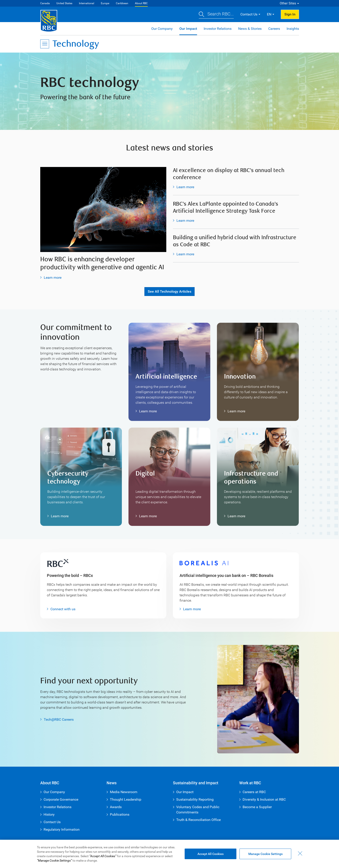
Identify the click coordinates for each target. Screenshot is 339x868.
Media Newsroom (124, 792)
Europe (105, 3)
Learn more (53, 278)
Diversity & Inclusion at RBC (264, 799)
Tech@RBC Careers (59, 719)
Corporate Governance (61, 799)
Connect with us (63, 609)
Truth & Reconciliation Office (198, 820)
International (87, 3)
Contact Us (52, 822)
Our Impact (188, 29)
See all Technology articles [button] (169, 291)
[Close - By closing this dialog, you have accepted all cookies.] (300, 853)
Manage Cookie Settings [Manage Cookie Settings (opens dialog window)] (265, 854)
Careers (274, 29)
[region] (169, 854)
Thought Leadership (126, 799)
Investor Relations (218, 29)
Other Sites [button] (288, 3)
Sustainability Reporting (195, 799)
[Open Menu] (45, 44)
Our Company (162, 29)
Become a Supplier (257, 807)
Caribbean (122, 3)
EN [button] (269, 14)
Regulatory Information (62, 829)
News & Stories (250, 29)
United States (64, 3)
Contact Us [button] (249, 14)
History (49, 814)
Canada (45, 3)
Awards (116, 807)
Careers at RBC (254, 792)
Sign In (290, 14)
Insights (293, 29)
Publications (120, 814)
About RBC (141, 3)
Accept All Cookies (211, 854)
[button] (216, 14)
